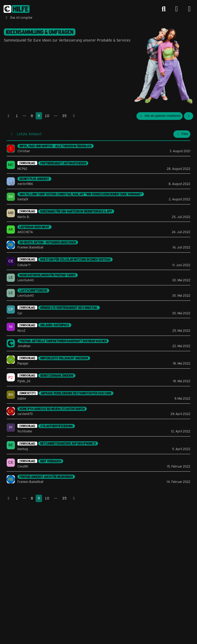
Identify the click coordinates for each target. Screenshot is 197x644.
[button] (189, 116)
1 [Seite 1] (17, 116)
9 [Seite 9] (39, 116)
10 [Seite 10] (47, 116)
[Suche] (164, 9)
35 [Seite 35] (64, 116)
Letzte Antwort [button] (29, 134)
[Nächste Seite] (74, 116)
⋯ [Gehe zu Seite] (24, 116)
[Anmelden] (176, 9)
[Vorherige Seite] (8, 116)
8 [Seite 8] (32, 116)
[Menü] (189, 9)
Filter (182, 134)
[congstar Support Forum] (17, 9)
